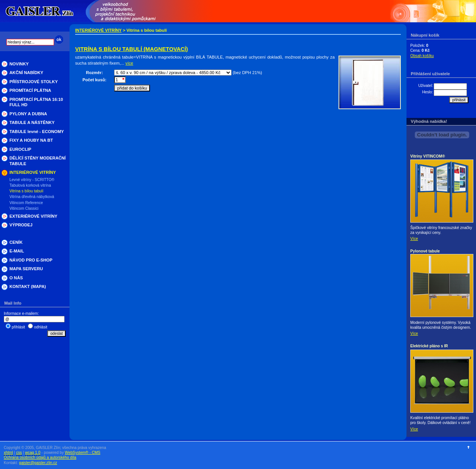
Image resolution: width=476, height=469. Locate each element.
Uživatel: (426, 86)
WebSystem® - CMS (83, 453)
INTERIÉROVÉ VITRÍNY (98, 30)
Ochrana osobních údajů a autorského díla (40, 457)
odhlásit (41, 327)
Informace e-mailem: (21, 313)
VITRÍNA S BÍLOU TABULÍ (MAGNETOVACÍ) (131, 49)
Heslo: (427, 92)
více (129, 63)
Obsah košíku (422, 56)
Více (414, 239)
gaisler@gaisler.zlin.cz (38, 463)
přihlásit (18, 327)
